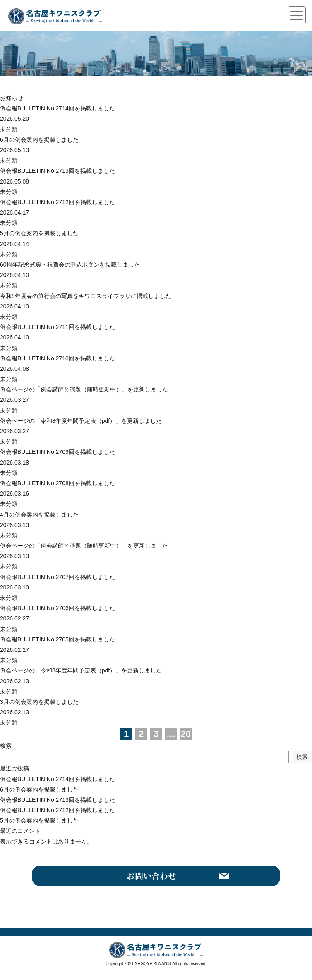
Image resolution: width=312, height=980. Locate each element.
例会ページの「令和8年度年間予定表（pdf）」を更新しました (81, 421)
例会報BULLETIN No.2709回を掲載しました (58, 452)
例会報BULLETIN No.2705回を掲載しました (58, 639)
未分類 (9, 129)
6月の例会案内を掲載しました (39, 140)
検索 (6, 746)
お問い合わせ (151, 876)
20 (186, 734)
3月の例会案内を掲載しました (39, 702)
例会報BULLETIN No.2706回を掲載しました (58, 608)
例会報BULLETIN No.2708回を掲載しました (58, 483)
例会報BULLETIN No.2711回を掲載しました (58, 327)
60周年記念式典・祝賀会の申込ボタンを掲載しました (70, 265)
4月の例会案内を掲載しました (39, 515)
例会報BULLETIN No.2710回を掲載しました (58, 358)
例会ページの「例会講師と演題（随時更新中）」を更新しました (84, 389)
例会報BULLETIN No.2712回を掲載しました (58, 202)
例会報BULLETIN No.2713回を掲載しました (58, 171)
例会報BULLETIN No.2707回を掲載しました (58, 577)
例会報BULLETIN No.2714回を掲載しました (58, 108)
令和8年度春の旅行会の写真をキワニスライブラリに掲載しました (86, 296)
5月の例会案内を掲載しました (39, 233)
